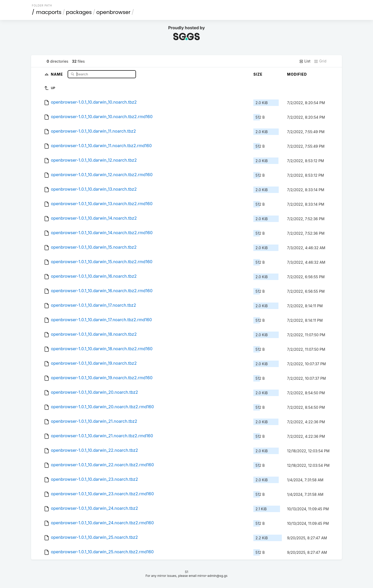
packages (79, 12)
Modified (297, 74)
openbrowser (113, 12)
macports (49, 12)
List (305, 61)
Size (258, 74)
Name (57, 74)
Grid (320, 61)
